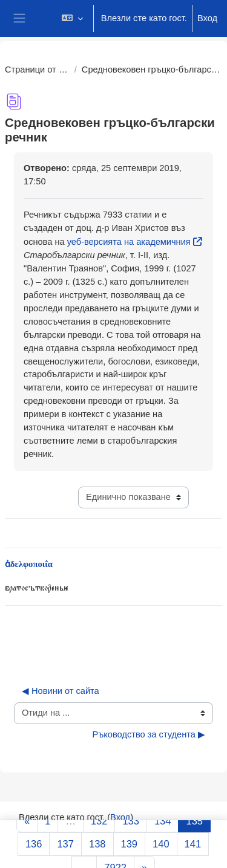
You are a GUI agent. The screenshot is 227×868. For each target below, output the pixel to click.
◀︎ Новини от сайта (61, 691)
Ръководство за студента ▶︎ (149, 734)
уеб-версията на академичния (129, 242)
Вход (207, 18)
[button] (72, 18)
